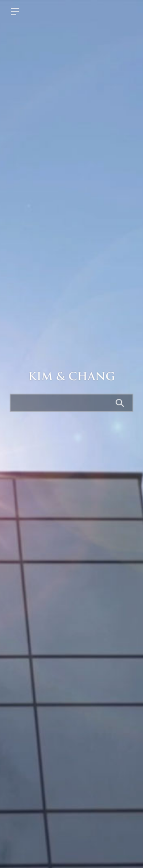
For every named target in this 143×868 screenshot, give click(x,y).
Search (121, 404)
